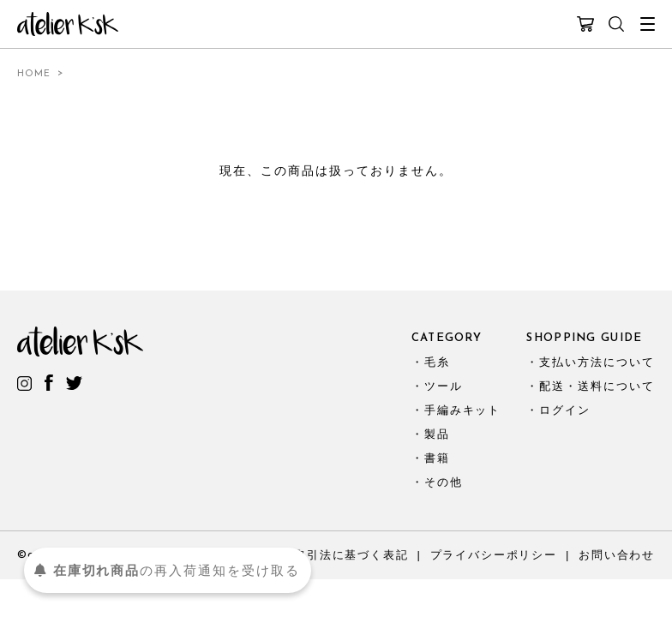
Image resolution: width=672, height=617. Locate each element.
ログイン (565, 410)
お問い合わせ (617, 555)
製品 (437, 434)
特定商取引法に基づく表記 (333, 555)
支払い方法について (597, 362)
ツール (444, 386)
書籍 (437, 458)
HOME (34, 74)
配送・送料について (597, 386)
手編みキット (463, 410)
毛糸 (437, 362)
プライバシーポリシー (494, 555)
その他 (444, 482)
